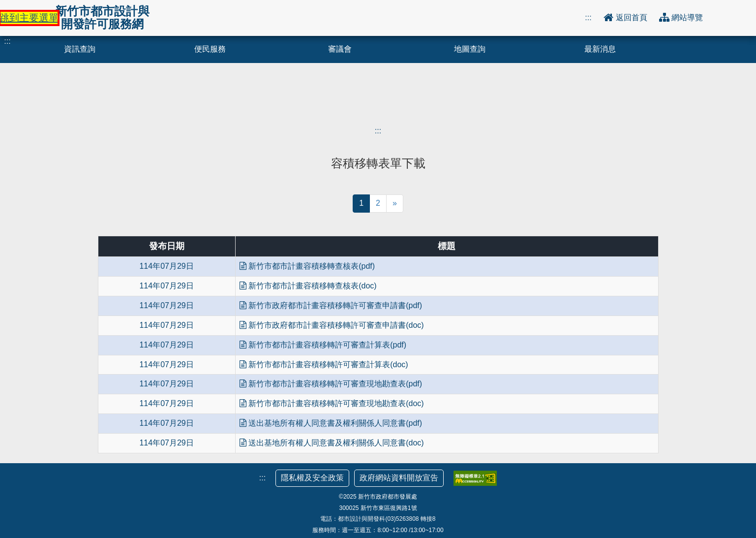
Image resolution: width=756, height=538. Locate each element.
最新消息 (600, 49)
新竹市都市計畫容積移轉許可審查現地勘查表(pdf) (331, 384)
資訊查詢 (80, 49)
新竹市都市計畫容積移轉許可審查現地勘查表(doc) (332, 403)
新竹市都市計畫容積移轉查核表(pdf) (307, 266)
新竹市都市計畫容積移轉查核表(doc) (308, 286)
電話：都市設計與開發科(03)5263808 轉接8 (378, 519)
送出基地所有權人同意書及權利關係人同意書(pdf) (331, 423)
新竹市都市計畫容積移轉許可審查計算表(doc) (324, 364)
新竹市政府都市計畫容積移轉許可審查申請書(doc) (332, 325)
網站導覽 (687, 17)
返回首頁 (633, 17)
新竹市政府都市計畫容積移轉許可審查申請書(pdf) (331, 305)
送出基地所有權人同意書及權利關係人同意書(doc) (332, 443)
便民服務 (210, 49)
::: (588, 17)
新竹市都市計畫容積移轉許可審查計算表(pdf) (323, 345)
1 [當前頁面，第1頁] (361, 203)
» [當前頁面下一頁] (395, 203)
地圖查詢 (470, 49)
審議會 (340, 49)
